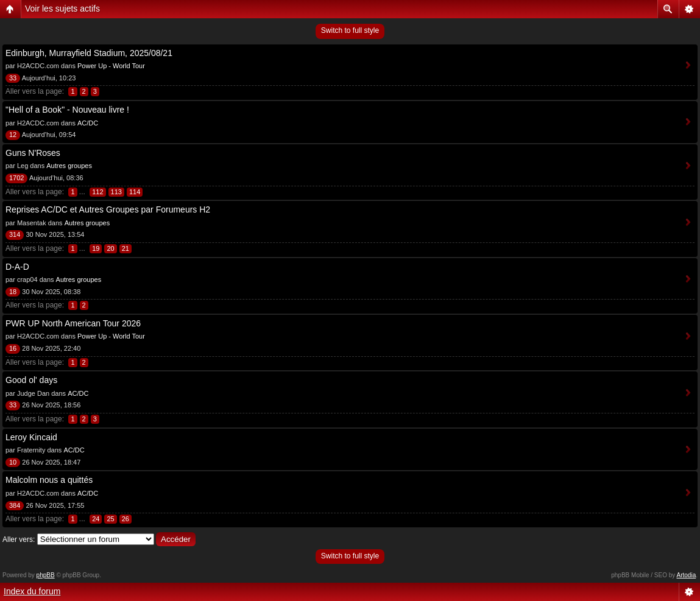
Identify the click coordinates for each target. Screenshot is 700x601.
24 (96, 519)
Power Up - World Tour (111, 66)
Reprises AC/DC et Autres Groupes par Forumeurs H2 (108, 209)
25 (110, 519)
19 (96, 248)
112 (97, 192)
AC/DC (88, 123)
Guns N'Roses (33, 153)
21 (126, 248)
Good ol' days (31, 380)
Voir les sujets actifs (62, 9)
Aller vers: (19, 539)
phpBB (46, 575)
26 (126, 519)
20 (110, 248)
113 (116, 192)
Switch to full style (350, 30)
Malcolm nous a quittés (49, 480)
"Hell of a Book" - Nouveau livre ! (67, 110)
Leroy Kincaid (31, 437)
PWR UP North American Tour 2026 (73, 323)
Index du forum (32, 591)
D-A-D (17, 267)
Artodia (687, 575)
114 (135, 192)
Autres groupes (69, 166)
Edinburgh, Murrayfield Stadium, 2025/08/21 (89, 53)
